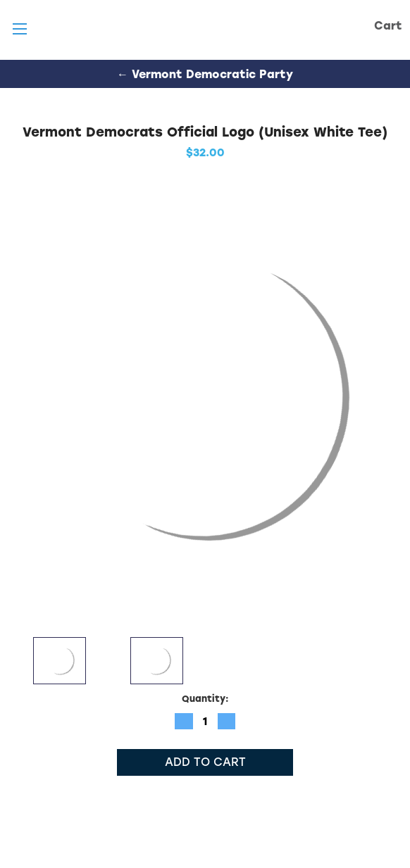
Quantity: (205, 699)
